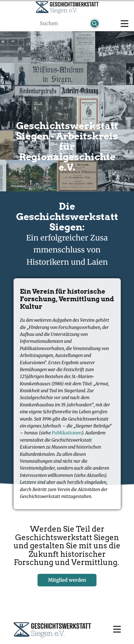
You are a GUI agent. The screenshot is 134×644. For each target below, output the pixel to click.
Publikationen (67, 433)
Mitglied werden (67, 580)
